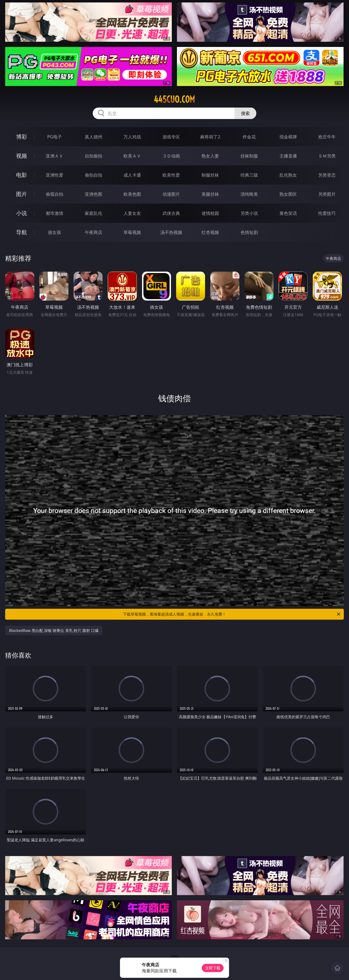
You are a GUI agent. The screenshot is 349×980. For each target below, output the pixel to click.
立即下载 (213, 968)
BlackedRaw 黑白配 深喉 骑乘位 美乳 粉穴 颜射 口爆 (54, 630)
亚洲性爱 (55, 175)
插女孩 (55, 232)
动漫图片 (171, 194)
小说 (22, 213)
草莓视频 (132, 232)
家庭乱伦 (94, 213)
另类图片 (327, 194)
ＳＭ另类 (327, 156)
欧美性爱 (171, 175)
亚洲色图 (94, 194)
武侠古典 (171, 213)
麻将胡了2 (210, 137)
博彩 (22, 137)
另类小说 (249, 213)
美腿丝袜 (210, 194)
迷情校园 (210, 213)
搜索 (245, 113)
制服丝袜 (210, 175)
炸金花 (249, 137)
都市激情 (55, 213)
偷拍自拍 (94, 175)
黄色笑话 (288, 213)
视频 (22, 156)
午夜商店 (94, 232)
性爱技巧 (327, 213)
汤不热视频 (171, 232)
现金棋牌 (288, 137)
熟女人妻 (210, 156)
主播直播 (288, 156)
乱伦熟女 (288, 175)
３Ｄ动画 (171, 156)
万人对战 (132, 137)
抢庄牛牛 (327, 137)
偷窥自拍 (55, 194)
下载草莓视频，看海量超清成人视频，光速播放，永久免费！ (232, 614)
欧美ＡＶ (132, 156)
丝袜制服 (249, 156)
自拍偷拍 (94, 156)
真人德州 (94, 137)
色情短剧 (249, 232)
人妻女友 (132, 213)
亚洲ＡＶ (55, 156)
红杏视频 (210, 232)
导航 (22, 232)
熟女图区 (288, 194)
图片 (22, 194)
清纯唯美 (249, 194)
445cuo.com (174, 99)
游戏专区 (171, 137)
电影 (22, 175)
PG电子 (54, 137)
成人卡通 (132, 175)
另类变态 (327, 175)
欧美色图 (132, 194)
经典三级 (249, 175)
